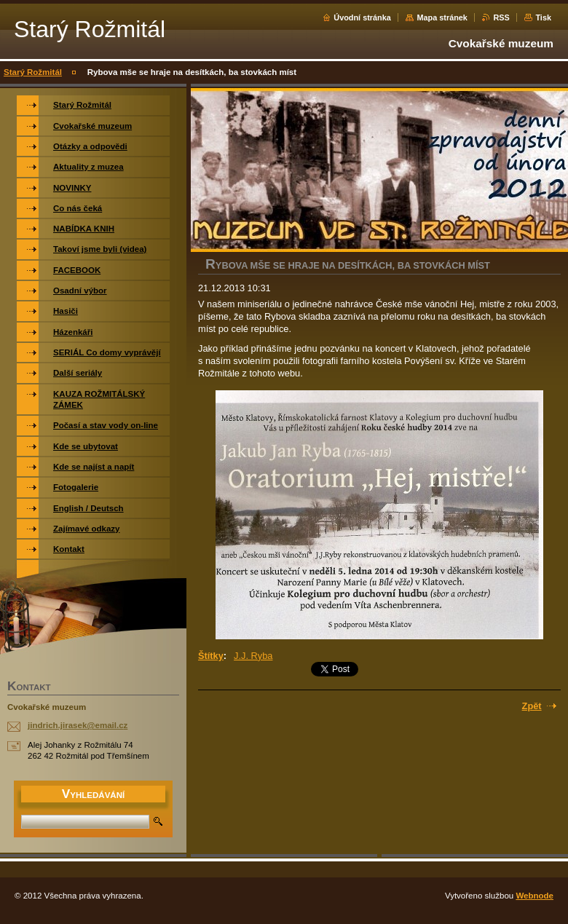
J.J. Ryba (253, 656)
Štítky (211, 656)
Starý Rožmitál (33, 72)
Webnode (535, 896)
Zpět (532, 706)
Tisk (543, 17)
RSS (501, 17)
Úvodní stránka (362, 17)
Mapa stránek (442, 17)
